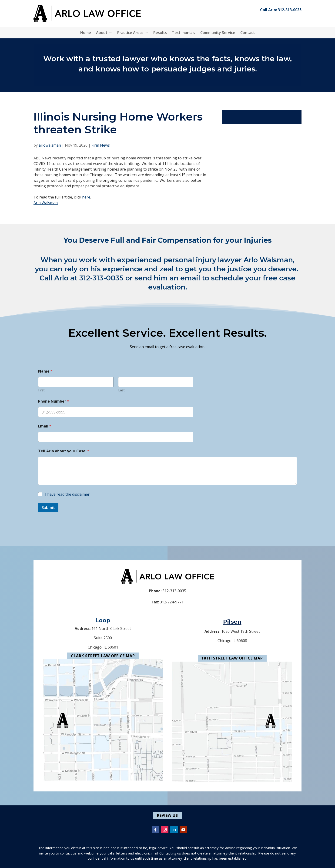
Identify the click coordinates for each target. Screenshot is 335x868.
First (41, 390)
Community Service (218, 33)
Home (86, 33)
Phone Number (54, 401)
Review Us (167, 815)
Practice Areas (130, 33)
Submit (48, 507)
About (102, 33)
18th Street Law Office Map (232, 658)
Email (45, 426)
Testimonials (184, 33)
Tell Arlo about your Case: (64, 451)
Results (160, 33)
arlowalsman (50, 145)
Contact (248, 33)
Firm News (101, 145)
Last (121, 390)
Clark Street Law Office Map (103, 656)
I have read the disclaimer (67, 494)
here (86, 197)
